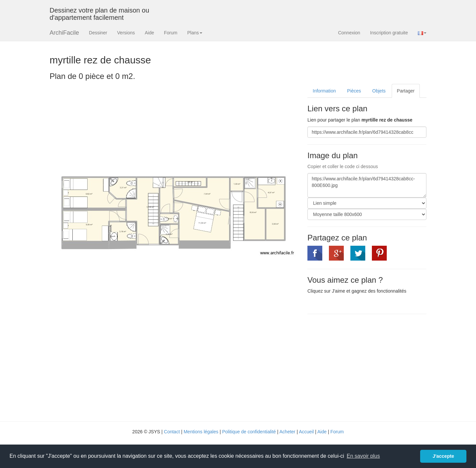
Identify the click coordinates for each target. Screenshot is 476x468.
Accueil (306, 432)
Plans (195, 33)
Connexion (349, 33)
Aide (149, 33)
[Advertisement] (363, 367)
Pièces (354, 91)
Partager (406, 91)
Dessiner (98, 33)
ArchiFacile (64, 33)
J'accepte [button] (443, 456)
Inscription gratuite (389, 33)
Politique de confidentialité (249, 432)
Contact (172, 432)
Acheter (287, 432)
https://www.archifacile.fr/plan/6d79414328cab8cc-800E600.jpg (367, 185)
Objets (379, 91)
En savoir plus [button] (363, 456)
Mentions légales (201, 432)
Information (324, 91)
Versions (126, 33)
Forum (171, 33)
